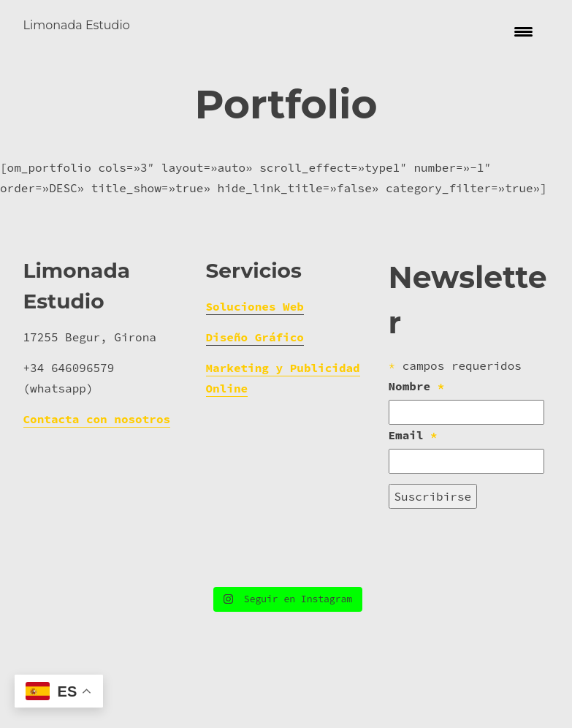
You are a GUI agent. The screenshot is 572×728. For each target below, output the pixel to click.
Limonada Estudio (77, 25)
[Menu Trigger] (523, 31)
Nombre (417, 449)
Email (413, 498)
